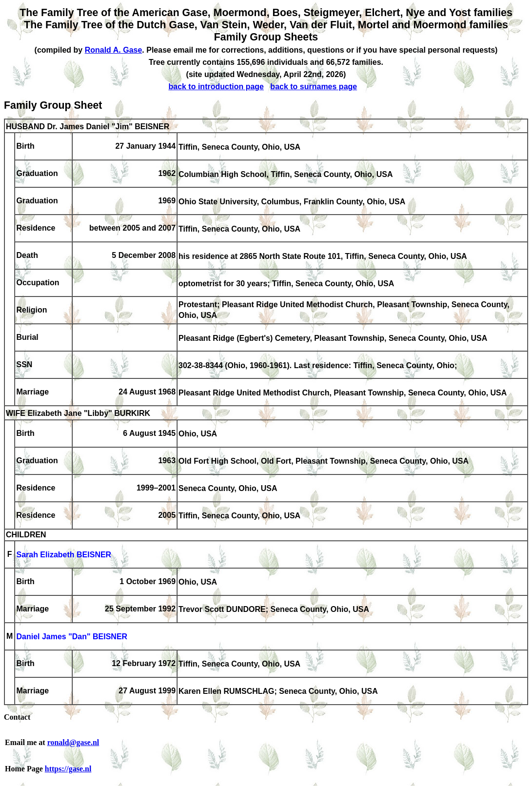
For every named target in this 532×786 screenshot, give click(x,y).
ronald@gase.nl (73, 742)
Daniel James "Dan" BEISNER (72, 637)
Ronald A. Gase (114, 50)
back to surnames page (314, 87)
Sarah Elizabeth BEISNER (64, 555)
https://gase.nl (68, 769)
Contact (17, 717)
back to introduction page (216, 87)
